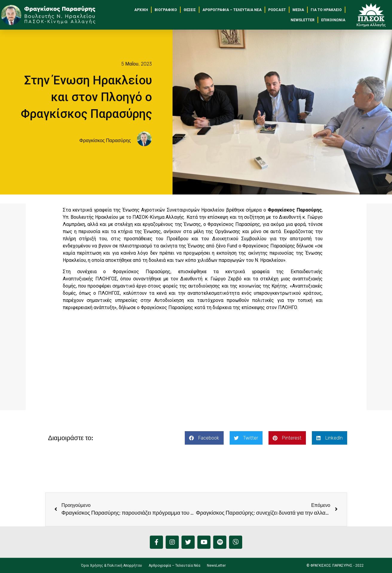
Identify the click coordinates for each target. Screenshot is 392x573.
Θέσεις (190, 10)
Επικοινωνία (333, 20)
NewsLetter (303, 20)
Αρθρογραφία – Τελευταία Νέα (232, 10)
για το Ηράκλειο (326, 10)
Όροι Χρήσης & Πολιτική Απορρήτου (112, 566)
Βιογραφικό (166, 10)
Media (298, 10)
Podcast (277, 10)
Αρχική (141, 10)
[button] (204, 438)
